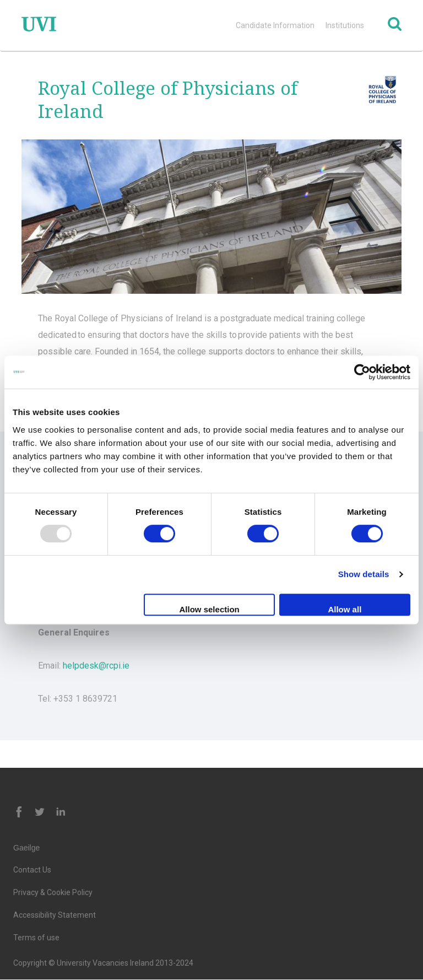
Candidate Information (275, 25)
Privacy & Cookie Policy (53, 892)
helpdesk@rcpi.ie (96, 666)
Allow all (345, 609)
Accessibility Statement (55, 915)
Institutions (345, 25)
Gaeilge (26, 848)
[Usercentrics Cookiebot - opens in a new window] (362, 372)
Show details (364, 574)
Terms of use (36, 938)
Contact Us (32, 870)
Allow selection (210, 609)
